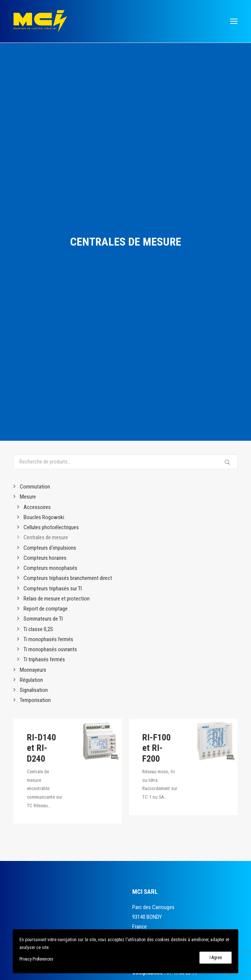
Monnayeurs (33, 367)
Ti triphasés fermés (44, 357)
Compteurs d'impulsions (50, 245)
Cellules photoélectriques (51, 225)
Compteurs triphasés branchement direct (68, 276)
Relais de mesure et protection (57, 296)
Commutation (35, 184)
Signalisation (34, 388)
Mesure (28, 194)
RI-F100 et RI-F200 (157, 475)
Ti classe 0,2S (38, 327)
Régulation (31, 378)
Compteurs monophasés (50, 266)
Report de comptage (46, 306)
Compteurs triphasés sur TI (53, 286)
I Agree (216, 958)
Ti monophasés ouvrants (50, 347)
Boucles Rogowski (44, 215)
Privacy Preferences (36, 959)
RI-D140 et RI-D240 (41, 457)
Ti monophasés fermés (48, 337)
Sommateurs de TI (43, 316)
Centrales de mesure (46, 235)
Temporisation (35, 398)
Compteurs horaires (45, 256)
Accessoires (37, 205)
